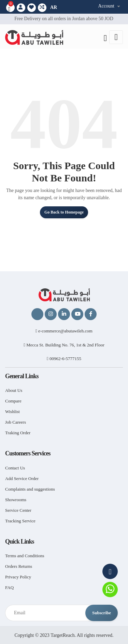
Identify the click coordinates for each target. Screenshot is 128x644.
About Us (14, 390)
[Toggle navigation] (116, 37)
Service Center (18, 510)
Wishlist (12, 412)
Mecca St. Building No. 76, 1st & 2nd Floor (64, 345)
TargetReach (62, 635)
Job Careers (16, 422)
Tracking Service (20, 521)
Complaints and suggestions (30, 489)
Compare (13, 401)
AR (54, 7)
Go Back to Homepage (64, 212)
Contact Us (15, 468)
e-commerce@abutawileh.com (64, 331)
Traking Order (18, 433)
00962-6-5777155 (64, 359)
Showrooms (16, 500)
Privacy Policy (18, 577)
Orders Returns (19, 566)
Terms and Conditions (25, 556)
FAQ (9, 587)
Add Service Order (22, 478)
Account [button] (106, 6)
